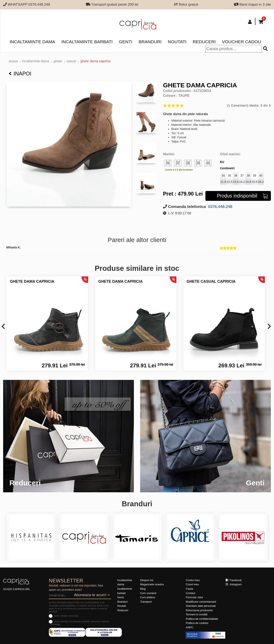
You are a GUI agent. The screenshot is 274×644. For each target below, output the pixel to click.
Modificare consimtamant (201, 602)
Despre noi (147, 580)
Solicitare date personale (201, 606)
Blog (143, 589)
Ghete (58, 61)
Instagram (234, 584)
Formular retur (194, 597)
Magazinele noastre (152, 584)
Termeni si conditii (197, 614)
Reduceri (204, 42)
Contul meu (193, 580)
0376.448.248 (220, 207)
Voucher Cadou (241, 42)
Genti (125, 42)
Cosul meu (192, 584)
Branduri (150, 42)
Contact (190, 593)
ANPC (189, 627)
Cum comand (148, 593)
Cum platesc (148, 597)
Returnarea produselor (199, 610)
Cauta (189, 589)
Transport (146, 602)
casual (71, 61)
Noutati (177, 42)
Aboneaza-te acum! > (92, 595)
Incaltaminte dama (32, 42)
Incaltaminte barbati (87, 42)
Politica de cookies (197, 623)
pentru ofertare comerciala (66, 616)
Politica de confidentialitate (202, 619)
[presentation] (3, 327)
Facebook (234, 580)
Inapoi (20, 74)
